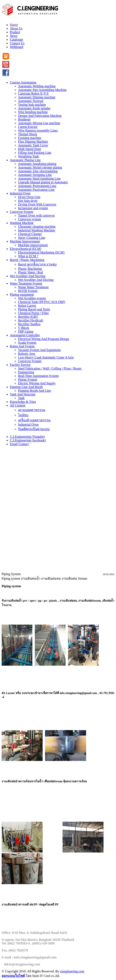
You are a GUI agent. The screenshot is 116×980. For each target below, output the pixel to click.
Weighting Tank (28, 156)
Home (14, 25)
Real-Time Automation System (38, 376)
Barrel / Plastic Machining (27, 260)
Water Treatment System (26, 283)
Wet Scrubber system (32, 298)
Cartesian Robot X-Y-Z (33, 94)
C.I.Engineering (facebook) (28, 440)
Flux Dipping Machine (33, 142)
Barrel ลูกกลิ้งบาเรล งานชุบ (37, 264)
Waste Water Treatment (33, 287)
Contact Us (17, 43)
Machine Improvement (25, 241)
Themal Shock (28, 134)
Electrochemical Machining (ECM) (41, 252)
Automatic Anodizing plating (37, 164)
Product (15, 32)
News (14, 36)
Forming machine (30, 138)
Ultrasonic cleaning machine (37, 227)
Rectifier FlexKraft (31, 320)
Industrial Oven (20, 193)
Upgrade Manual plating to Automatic (43, 182)
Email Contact (19, 444)
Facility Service (20, 365)
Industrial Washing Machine (37, 230)
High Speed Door (30, 149)
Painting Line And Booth (26, 387)
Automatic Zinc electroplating (38, 171)
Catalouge (16, 40)
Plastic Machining (30, 269)
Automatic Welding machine (37, 86)
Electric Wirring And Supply (37, 383)
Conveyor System (22, 212)
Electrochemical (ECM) (26, 249)
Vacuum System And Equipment (39, 350)
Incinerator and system (33, 208)
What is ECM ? (28, 256)
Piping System (28, 380)
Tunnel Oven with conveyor (36, 215)
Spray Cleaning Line (32, 238)
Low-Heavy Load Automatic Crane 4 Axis (46, 357)
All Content (18, 405)
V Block (23, 328)
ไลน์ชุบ (23, 415)
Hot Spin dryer (28, 201)
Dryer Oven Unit (29, 197)
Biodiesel (24, 119)
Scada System (27, 343)
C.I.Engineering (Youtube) (27, 437)
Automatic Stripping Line (35, 175)
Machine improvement (33, 245)
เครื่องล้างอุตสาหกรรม (34, 420)
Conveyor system (30, 219)
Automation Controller (25, 335)
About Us (16, 28)
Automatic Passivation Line (36, 190)
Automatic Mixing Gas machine (39, 123)
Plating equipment (22, 295)
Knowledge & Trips (23, 402)
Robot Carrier (27, 306)
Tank (21, 398)
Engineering (26, 372)
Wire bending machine (33, 112)
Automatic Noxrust (31, 101)
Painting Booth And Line (34, 391)
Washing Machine (22, 223)
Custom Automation (23, 82)
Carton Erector (28, 127)
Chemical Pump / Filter (33, 313)
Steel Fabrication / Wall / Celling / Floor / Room (50, 368)
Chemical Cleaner (30, 234)
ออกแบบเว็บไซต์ (13, 976)
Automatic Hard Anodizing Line (39, 179)
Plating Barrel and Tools (34, 309)
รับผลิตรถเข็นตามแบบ (34, 429)
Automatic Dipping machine (37, 97)
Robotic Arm (27, 354)
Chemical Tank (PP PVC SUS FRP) (42, 302)
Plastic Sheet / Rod (30, 272)
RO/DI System (28, 291)
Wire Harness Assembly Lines (38, 130)
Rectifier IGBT (28, 317)
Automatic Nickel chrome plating (40, 167)
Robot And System (22, 346)
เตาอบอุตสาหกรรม (32, 410)
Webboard (16, 47)
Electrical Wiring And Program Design (44, 339)
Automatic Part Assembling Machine (42, 90)
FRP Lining (26, 331)
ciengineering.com (72, 971)
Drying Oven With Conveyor (37, 204)
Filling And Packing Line (35, 153)
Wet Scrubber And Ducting (28, 276)
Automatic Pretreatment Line (37, 186)
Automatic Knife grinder (34, 108)
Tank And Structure (23, 394)
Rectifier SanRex (29, 324)
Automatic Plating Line (25, 160)
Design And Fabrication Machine (40, 116)
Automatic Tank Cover (33, 145)
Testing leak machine (32, 105)
